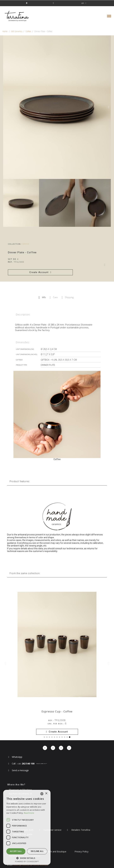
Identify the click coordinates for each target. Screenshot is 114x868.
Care (54, 297)
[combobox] (42, 794)
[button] (27, 3)
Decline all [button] (37, 851)
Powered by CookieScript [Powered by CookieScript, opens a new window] (27, 861)
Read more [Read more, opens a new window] (29, 813)
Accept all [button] (16, 851)
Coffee (25, 244)
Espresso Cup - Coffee (57, 711)
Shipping (68, 297)
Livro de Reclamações (41, 865)
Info (42, 297)
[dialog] (27, 827)
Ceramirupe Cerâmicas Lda (22, 865)
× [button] (46, 794)
